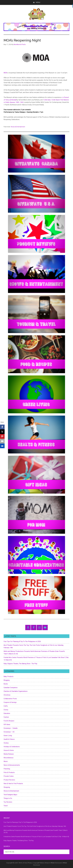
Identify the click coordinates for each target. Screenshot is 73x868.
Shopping (7, 787)
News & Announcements (12, 765)
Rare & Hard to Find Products (13, 784)
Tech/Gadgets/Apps (10, 795)
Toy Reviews (8, 802)
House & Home (9, 750)
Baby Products (9, 676)
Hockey (6, 743)
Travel (6, 806)
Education (7, 713)
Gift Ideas (7, 724)
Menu (38, 2)
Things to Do (8, 798)
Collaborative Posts (10, 699)
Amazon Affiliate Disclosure (53, 863)
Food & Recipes (9, 721)
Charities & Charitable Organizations (16, 691)
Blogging (7, 680)
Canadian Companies (11, 688)
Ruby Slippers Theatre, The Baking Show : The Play (20, 664)
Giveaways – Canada (11, 728)
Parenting (7, 769)
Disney (6, 710)
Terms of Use (23, 863)
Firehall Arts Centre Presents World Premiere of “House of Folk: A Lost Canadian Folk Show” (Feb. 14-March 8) (36, 837)
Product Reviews (9, 780)
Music (6, 761)
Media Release (9, 754)
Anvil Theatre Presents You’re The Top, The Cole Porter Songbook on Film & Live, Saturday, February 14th (35, 826)
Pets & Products (9, 772)
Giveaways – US (9, 732)
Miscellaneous (9, 758)
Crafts (6, 706)
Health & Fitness (9, 739)
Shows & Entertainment (18, 127)
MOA (5, 73)
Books (6, 684)
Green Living (8, 736)
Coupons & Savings (10, 702)
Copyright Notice (39, 863)
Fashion (6, 717)
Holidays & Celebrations (12, 747)
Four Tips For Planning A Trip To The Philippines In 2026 (22, 641)
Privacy (30, 863)
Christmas (7, 695)
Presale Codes (9, 776)
